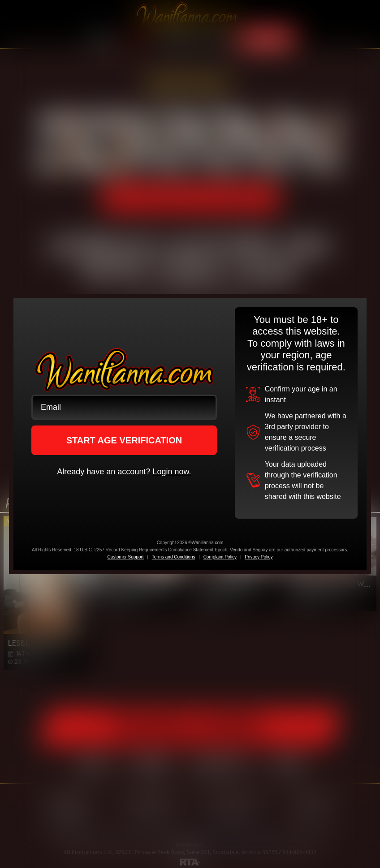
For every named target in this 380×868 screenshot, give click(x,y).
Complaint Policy (220, 557)
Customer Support (125, 557)
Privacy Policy (259, 557)
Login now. (172, 472)
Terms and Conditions (174, 557)
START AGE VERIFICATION (124, 440)
